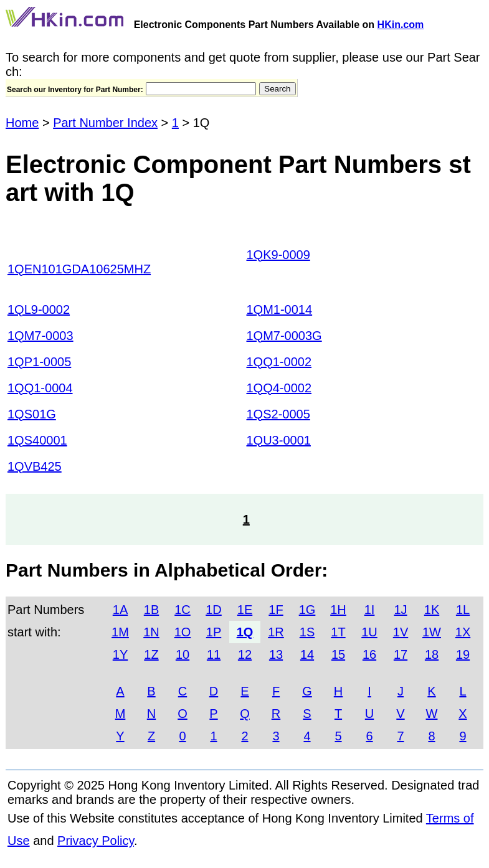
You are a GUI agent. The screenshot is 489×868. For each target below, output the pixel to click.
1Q (245, 632)
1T (338, 632)
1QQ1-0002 (279, 362)
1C (183, 610)
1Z (151, 654)
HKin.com (401, 25)
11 (214, 654)
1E (245, 610)
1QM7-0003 (40, 336)
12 (245, 654)
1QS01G (32, 414)
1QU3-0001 (279, 440)
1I (370, 610)
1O (183, 632)
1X (463, 632)
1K (432, 610)
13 (276, 654)
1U (369, 632)
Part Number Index (105, 123)
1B (151, 610)
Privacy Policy (96, 841)
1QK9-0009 (278, 255)
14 (307, 654)
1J (400, 610)
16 (369, 654)
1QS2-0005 (278, 414)
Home (22, 123)
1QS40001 (37, 440)
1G (307, 610)
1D (214, 610)
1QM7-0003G (284, 336)
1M (120, 632)
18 (432, 654)
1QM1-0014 (280, 309)
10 (183, 654)
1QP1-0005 (39, 362)
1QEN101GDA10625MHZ (79, 269)
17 (401, 654)
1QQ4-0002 (279, 388)
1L (463, 610)
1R (276, 632)
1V (401, 632)
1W (432, 632)
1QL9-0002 (39, 309)
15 (338, 654)
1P (214, 632)
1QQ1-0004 (40, 388)
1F (276, 610)
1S (307, 632)
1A (120, 610)
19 (463, 654)
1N (151, 632)
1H (338, 610)
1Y (120, 654)
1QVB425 (35, 466)
